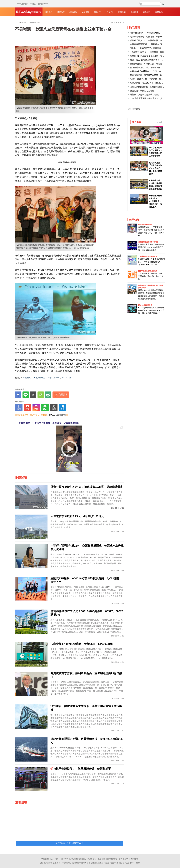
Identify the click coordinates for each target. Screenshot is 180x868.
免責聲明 (134, 859)
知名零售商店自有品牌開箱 (147, 271)
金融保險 (85, 12)
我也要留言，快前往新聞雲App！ (69, 843)
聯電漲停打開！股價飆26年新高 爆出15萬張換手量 (153, 75)
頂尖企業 (73, 12)
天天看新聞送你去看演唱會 (147, 256)
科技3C (110, 12)
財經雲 (29, 12)
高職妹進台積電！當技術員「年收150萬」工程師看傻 (154, 37)
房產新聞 (147, 12)
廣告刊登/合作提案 (78, 859)
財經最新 (61, 12)
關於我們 (64, 859)
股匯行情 (98, 12)
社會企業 (159, 12)
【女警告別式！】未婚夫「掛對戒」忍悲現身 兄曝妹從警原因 (48, 423)
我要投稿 (45, 859)
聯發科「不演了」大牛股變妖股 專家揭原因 (150, 40)
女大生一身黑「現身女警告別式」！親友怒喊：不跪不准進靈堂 (155, 168)
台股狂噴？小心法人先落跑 (142, 91)
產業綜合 (134, 12)
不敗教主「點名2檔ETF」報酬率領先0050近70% (152, 48)
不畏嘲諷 (27, 378)
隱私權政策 (112, 859)
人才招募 (55, 859)
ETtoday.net (96, 863)
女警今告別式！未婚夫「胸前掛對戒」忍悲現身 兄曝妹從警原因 (156, 185)
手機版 (33, 1)
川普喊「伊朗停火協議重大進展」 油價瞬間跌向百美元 (155, 95)
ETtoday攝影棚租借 (145, 305)
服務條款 (101, 859)
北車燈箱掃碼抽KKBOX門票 (148, 242)
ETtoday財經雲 (134, 109)
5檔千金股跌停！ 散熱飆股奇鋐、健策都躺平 (150, 33)
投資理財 (49, 12)
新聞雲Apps (43, 1)
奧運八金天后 (39, 378)
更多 (159, 122)
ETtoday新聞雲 (21, 1)
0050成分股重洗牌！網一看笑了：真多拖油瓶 (150, 98)
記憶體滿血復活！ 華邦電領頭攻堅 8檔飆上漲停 (152, 68)
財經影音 (122, 12)
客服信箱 (92, 859)
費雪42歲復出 (53, 378)
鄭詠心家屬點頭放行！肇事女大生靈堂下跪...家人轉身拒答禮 (155, 152)
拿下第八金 (67, 378)
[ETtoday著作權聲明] (57, 415)
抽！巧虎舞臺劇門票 (145, 225)
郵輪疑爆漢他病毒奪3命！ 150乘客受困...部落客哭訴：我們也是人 (155, 201)
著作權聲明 (124, 859)
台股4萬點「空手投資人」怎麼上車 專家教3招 (151, 71)
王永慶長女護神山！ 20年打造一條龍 (147, 52)
